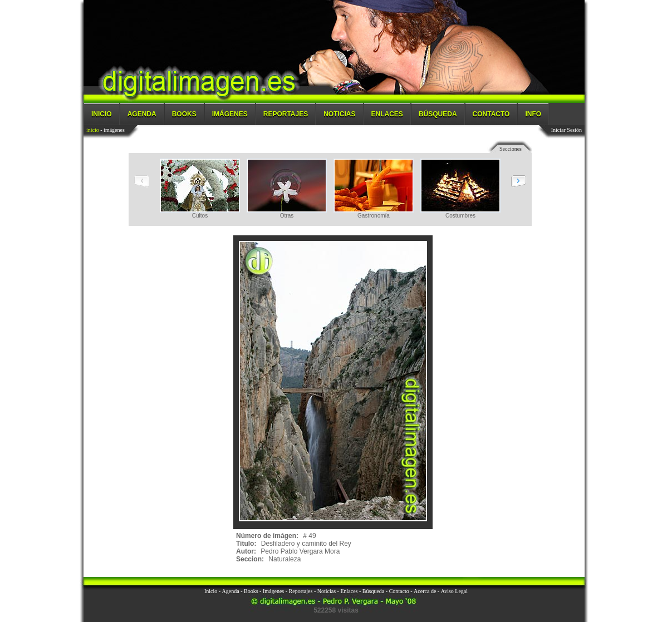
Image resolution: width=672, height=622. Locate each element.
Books (184, 114)
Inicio (102, 114)
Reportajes (286, 114)
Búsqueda (438, 114)
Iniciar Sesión (566, 130)
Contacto (491, 114)
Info (533, 114)
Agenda (142, 114)
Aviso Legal (454, 591)
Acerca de (425, 591)
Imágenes (230, 114)
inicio (93, 130)
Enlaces (387, 114)
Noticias (339, 114)
